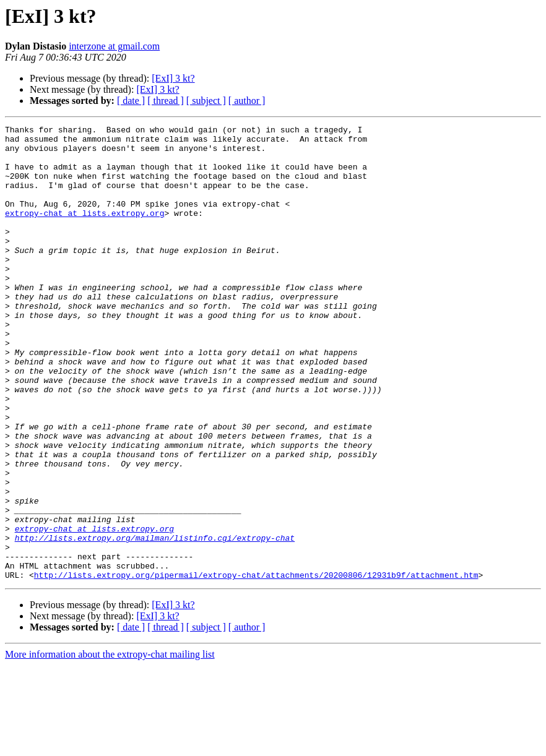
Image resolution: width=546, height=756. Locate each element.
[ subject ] (206, 101)
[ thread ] (166, 101)
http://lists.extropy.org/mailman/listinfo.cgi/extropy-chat (155, 621)
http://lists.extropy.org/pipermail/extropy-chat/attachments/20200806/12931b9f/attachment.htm (256, 666)
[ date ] (131, 101)
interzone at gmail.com (114, 46)
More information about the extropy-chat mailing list (110, 745)
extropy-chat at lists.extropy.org (84, 231)
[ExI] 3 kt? (173, 78)
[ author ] (247, 101)
